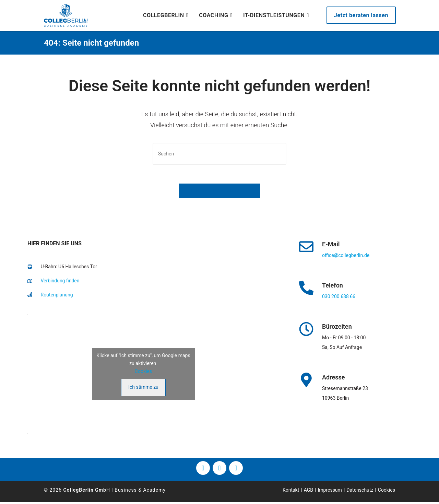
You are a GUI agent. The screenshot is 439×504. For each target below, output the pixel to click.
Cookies (143, 373)
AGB (309, 491)
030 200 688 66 (339, 298)
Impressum (330, 491)
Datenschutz (360, 491)
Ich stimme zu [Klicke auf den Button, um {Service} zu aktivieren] (143, 388)
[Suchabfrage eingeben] (219, 154)
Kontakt (291, 491)
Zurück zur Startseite (219, 193)
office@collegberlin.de (346, 257)
